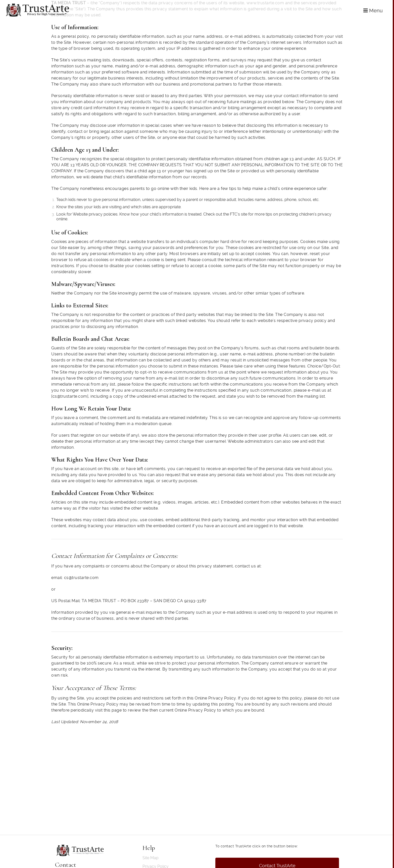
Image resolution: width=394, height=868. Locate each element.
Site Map (151, 858)
